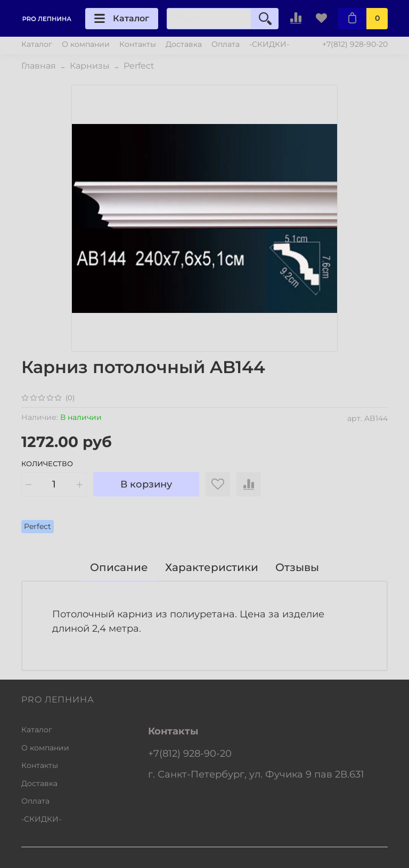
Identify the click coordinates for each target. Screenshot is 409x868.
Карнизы (90, 66)
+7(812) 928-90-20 (355, 44)
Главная (39, 66)
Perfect (139, 66)
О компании (86, 44)
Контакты (138, 44)
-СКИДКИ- (269, 44)
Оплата (226, 44)
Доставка (184, 44)
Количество (47, 464)
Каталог (122, 19)
